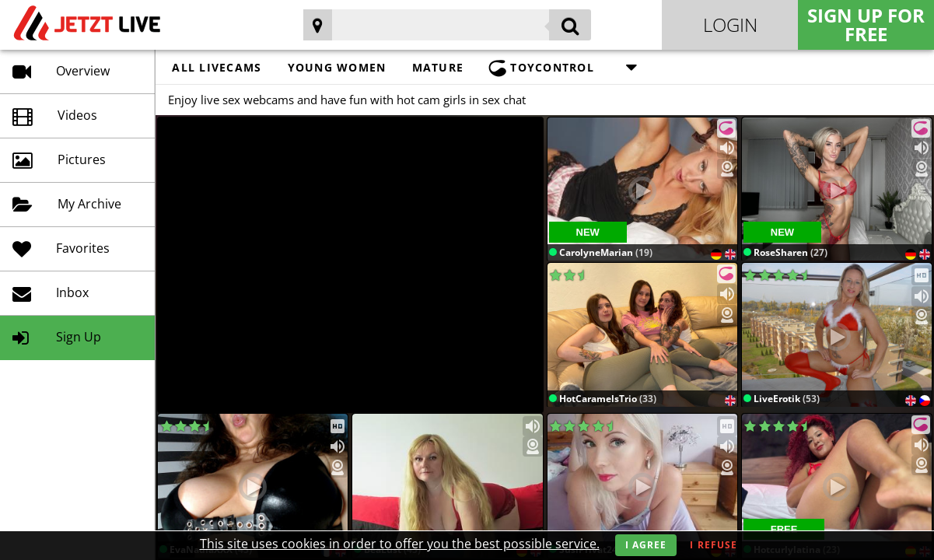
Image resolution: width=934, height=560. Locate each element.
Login (730, 24)
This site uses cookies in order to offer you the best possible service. (400, 544)
